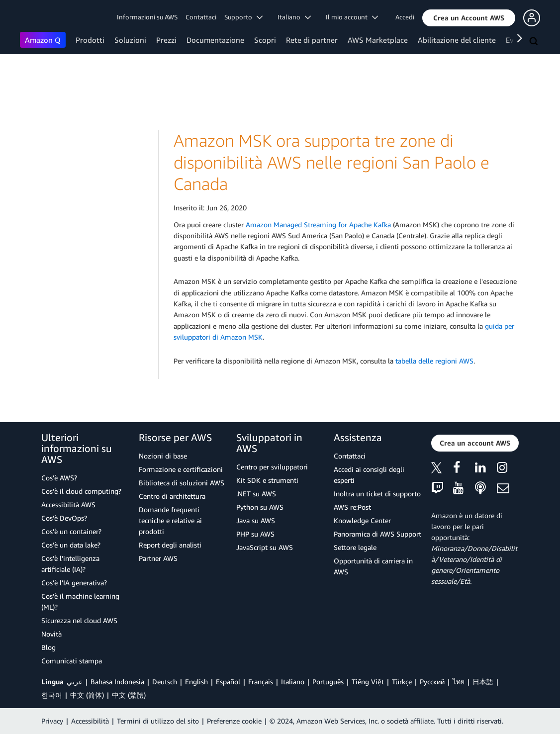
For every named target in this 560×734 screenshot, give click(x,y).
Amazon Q (43, 40)
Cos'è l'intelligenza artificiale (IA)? (70, 564)
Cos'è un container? (71, 531)
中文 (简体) (87, 695)
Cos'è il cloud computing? (81, 491)
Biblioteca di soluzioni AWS (182, 483)
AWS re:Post (352, 507)
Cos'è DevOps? (64, 518)
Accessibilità (90, 721)
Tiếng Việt (368, 682)
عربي (75, 682)
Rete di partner (312, 40)
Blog (48, 647)
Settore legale (355, 547)
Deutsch (165, 682)
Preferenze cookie (234, 721)
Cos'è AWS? (59, 478)
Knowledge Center (362, 520)
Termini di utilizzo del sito (158, 721)
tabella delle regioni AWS (434, 361)
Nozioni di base (163, 456)
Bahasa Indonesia (117, 682)
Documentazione (215, 40)
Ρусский (432, 682)
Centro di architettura (172, 496)
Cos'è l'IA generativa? (74, 583)
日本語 (483, 682)
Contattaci (201, 17)
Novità (51, 634)
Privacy (52, 721)
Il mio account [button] (352, 17)
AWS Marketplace (378, 40)
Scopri (265, 40)
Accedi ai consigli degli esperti (369, 475)
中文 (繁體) (129, 695)
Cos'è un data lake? (71, 545)
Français (261, 682)
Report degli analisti (170, 545)
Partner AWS (158, 558)
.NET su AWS (256, 494)
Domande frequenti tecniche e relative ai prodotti (170, 520)
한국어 (52, 695)
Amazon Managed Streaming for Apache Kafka (318, 225)
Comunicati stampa (72, 661)
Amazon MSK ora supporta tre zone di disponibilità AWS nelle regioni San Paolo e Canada (331, 162)
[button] (469, 18)
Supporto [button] (243, 17)
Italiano (293, 682)
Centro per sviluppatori (272, 467)
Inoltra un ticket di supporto (377, 494)
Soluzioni (130, 40)
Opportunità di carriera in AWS (373, 566)
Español (228, 682)
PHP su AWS (255, 534)
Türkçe (402, 682)
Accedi (405, 17)
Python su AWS (260, 507)
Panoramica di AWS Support (377, 534)
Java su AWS (256, 520)
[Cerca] (535, 42)
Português (328, 682)
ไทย (459, 682)
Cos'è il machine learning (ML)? (80, 601)
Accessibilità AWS (68, 505)
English (196, 682)
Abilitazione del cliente (457, 40)
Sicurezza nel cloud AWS (79, 620)
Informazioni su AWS (147, 17)
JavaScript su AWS (265, 547)
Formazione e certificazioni (181, 469)
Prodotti (90, 40)
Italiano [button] (294, 17)
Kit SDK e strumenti (267, 480)
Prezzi (166, 40)
